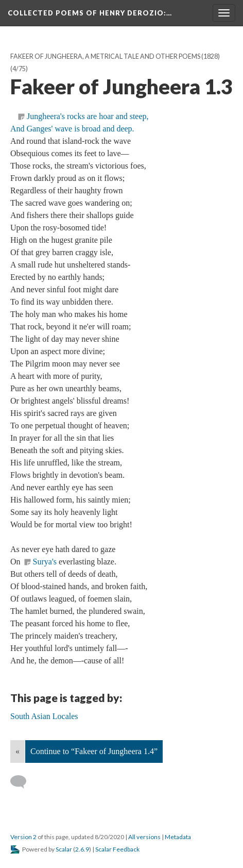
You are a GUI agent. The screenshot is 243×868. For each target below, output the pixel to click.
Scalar (64, 849)
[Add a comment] (23, 782)
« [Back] (18, 751)
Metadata (178, 837)
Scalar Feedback (117, 849)
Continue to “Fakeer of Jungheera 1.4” (94, 751)
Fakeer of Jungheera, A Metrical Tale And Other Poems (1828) (115, 56)
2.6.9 (82, 849)
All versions (144, 837)
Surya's (45, 562)
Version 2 (23, 837)
